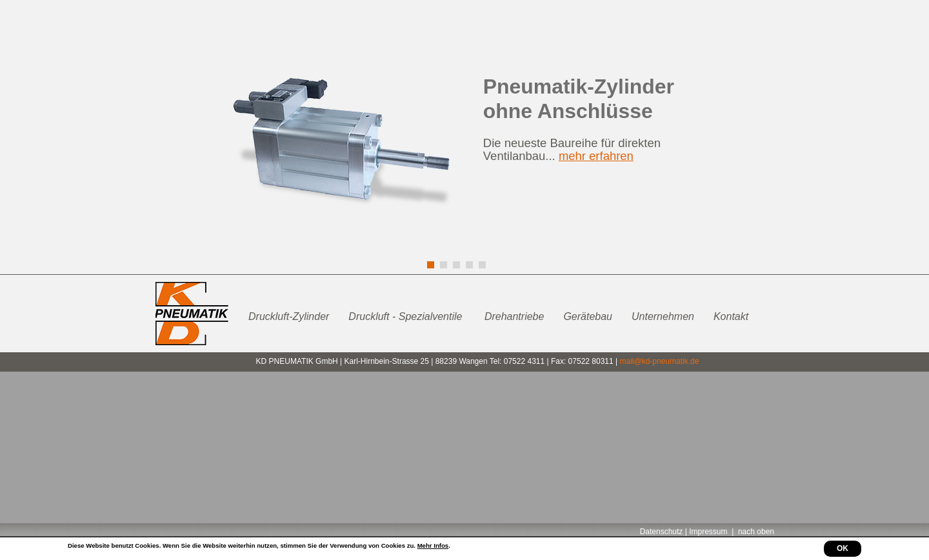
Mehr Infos (433, 545)
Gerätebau (588, 316)
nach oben (756, 532)
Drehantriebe (514, 316)
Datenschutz (662, 532)
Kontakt (731, 316)
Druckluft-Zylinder (289, 316)
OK (843, 548)
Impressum (708, 532)
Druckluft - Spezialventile (407, 316)
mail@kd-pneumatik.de (659, 361)
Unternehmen (663, 316)
